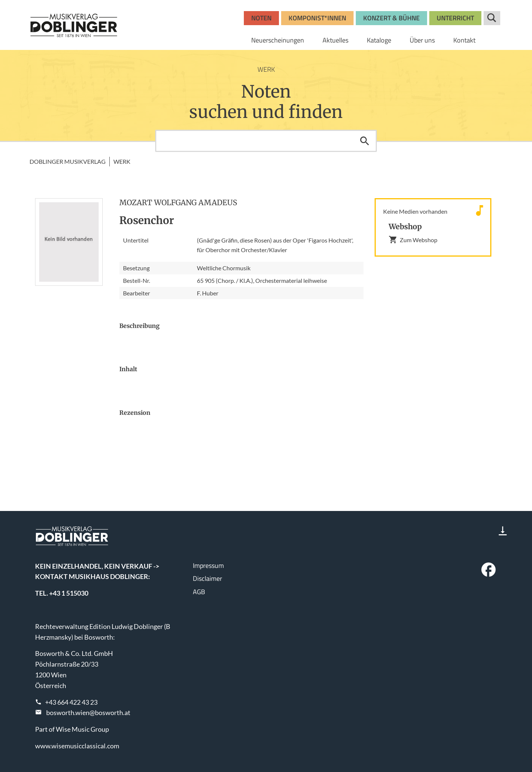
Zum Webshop (413, 240)
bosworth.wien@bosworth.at (88, 712)
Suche (492, 18)
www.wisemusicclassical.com (77, 746)
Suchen (365, 141)
